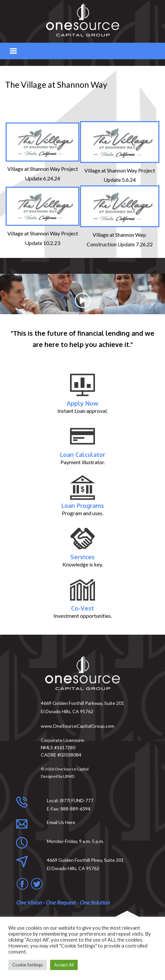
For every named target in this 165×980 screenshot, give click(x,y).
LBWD (69, 776)
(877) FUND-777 (77, 800)
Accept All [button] (64, 965)
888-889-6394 (75, 809)
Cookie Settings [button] (28, 965)
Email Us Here (61, 822)
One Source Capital (72, 769)
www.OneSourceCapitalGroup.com (78, 726)
